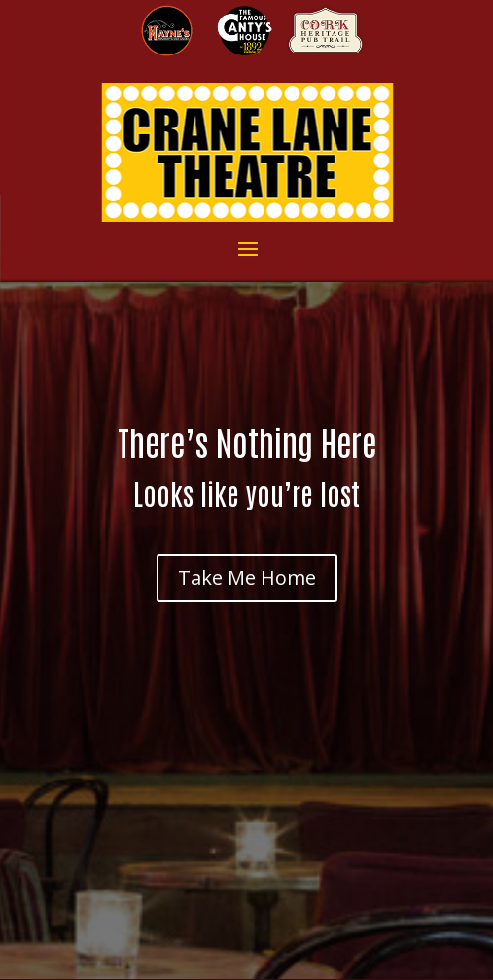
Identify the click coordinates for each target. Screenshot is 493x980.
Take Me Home (247, 578)
